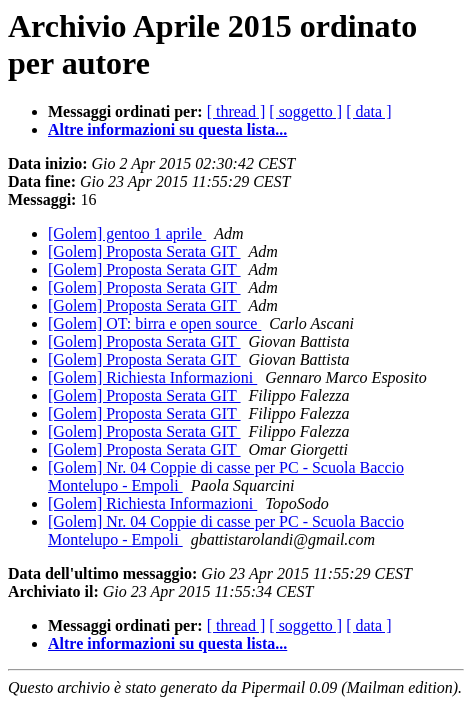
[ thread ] (236, 111)
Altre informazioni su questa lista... (167, 129)
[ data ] (368, 111)
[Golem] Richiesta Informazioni (152, 377)
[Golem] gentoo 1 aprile (127, 233)
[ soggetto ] (305, 111)
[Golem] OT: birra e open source (154, 323)
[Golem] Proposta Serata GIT (144, 251)
